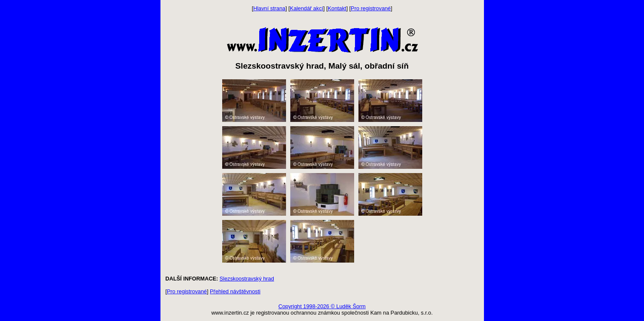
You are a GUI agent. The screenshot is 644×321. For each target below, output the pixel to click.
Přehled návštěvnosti (235, 291)
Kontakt (337, 8)
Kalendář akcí (306, 8)
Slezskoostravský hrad (247, 279)
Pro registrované (371, 8)
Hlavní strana (269, 8)
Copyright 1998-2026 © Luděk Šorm (322, 306)
